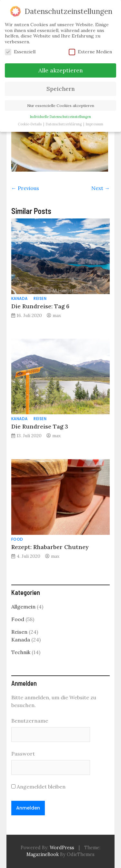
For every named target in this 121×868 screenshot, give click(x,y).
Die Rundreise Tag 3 (40, 426)
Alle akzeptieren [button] (61, 70)
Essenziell (20, 52)
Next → (101, 188)
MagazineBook (43, 854)
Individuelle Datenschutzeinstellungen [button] (60, 116)
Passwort (23, 754)
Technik (21, 652)
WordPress (62, 848)
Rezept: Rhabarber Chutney (50, 547)
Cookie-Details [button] (30, 124)
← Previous (25, 188)
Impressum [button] (95, 124)
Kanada (20, 298)
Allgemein (23, 607)
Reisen (40, 298)
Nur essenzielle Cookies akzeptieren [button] (61, 105)
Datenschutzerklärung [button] (64, 124)
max (57, 315)
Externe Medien (90, 52)
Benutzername (30, 721)
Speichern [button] (61, 88)
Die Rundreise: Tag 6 (40, 306)
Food (17, 539)
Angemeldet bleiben (38, 787)
